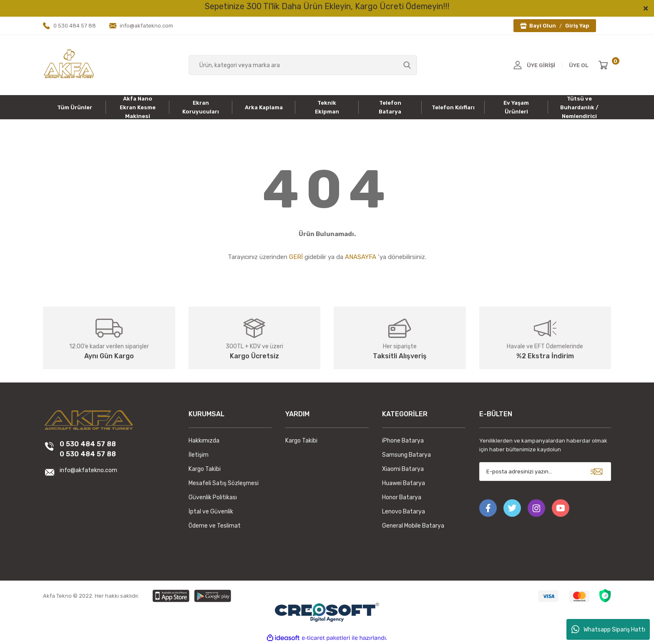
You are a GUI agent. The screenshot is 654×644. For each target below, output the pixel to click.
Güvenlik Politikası (213, 497)
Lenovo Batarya (404, 512)
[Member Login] (518, 65)
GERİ (296, 257)
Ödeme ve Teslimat (215, 526)
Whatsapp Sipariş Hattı (608, 629)
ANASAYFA (361, 257)
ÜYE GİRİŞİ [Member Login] (541, 65)
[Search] (303, 65)
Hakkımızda (204, 441)
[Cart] (605, 65)
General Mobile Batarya (413, 526)
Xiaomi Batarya (403, 469)
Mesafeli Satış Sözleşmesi (224, 483)
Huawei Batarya (404, 483)
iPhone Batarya (403, 441)
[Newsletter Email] (545, 472)
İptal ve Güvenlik (211, 512)
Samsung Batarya (406, 455)
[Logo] (69, 65)
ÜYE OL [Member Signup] (579, 65)
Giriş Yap (577, 26)
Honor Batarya (402, 497)
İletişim (199, 455)
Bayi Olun (543, 26)
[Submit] (596, 472)
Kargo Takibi (205, 469)
